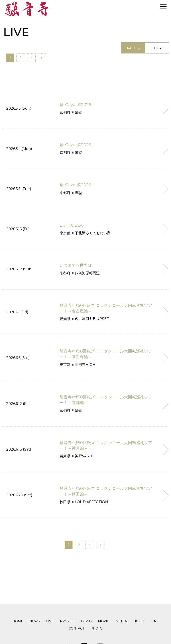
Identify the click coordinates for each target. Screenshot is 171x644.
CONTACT (76, 628)
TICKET (139, 621)
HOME (18, 621)
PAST (131, 48)
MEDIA (121, 621)
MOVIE (104, 621)
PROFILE (67, 621)
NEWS (35, 621)
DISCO (86, 621)
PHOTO (97, 628)
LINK (155, 621)
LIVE (50, 621)
